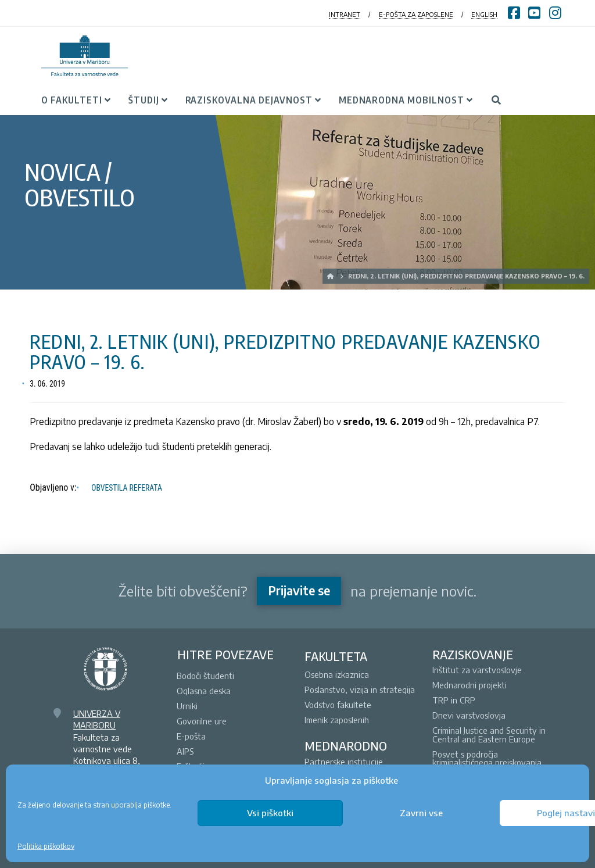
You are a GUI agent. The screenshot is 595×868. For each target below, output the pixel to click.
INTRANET (345, 14)
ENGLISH (484, 14)
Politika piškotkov (46, 846)
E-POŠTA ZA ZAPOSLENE (416, 14)
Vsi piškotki (270, 813)
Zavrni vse (421, 813)
